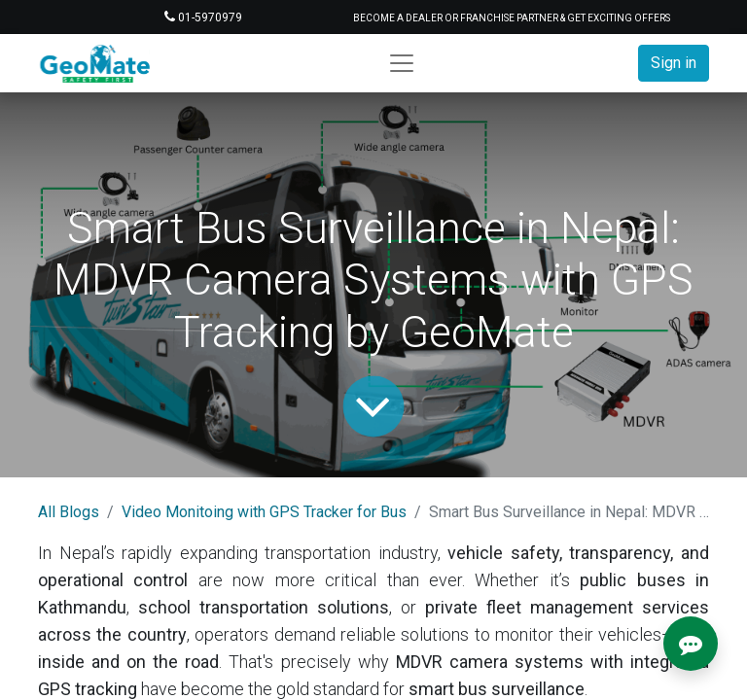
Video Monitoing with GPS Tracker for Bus (264, 512)
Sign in (674, 63)
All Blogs (69, 512)
